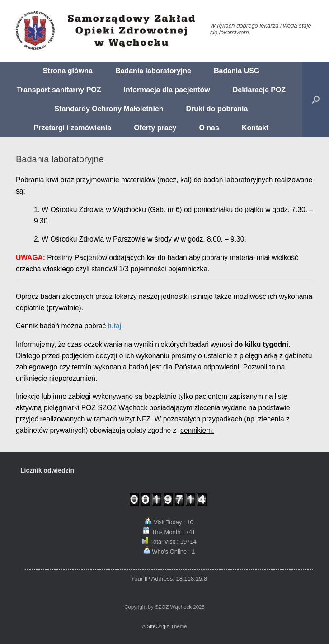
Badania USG (237, 71)
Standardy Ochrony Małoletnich (109, 109)
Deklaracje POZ (259, 90)
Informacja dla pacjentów (167, 90)
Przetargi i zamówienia (73, 128)
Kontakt (255, 128)
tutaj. (116, 326)
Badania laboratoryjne (153, 71)
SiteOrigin (158, 626)
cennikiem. (197, 430)
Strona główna (68, 71)
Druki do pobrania (217, 109)
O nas (209, 128)
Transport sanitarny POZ (59, 90)
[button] (316, 99)
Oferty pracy (155, 128)
